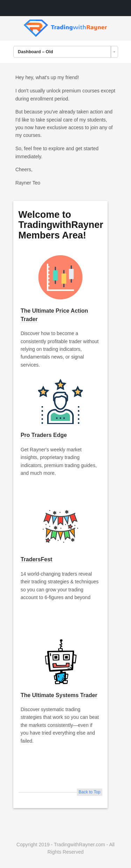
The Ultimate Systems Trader (59, 695)
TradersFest (37, 559)
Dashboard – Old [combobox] (35, 52)
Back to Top (89, 792)
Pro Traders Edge (44, 435)
